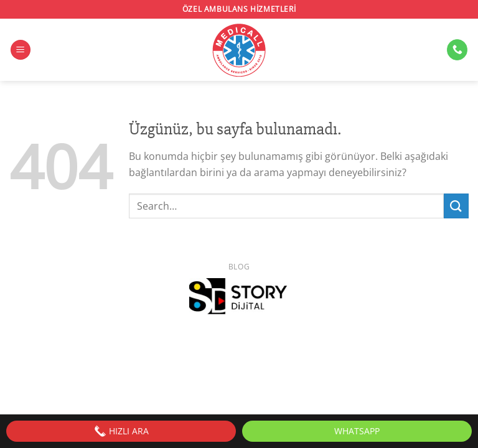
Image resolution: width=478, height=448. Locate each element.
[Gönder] (456, 206)
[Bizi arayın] (457, 50)
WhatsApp (357, 431)
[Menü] (21, 50)
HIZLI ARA (121, 431)
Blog (239, 267)
